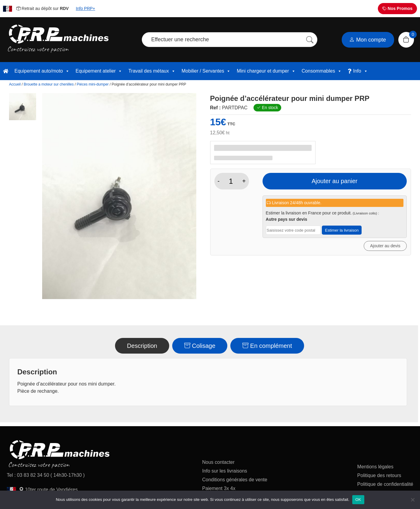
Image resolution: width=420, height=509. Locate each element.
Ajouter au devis (385, 246)
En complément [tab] (267, 346)
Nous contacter (218, 462)
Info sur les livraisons (224, 471)
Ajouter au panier (334, 181)
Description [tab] (142, 346)
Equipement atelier (99, 71)
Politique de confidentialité (385, 484)
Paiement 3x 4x (219, 488)
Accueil (15, 84)
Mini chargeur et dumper (266, 71)
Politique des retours (380, 475)
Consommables (322, 71)
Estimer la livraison (342, 230)
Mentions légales (375, 467)
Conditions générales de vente (235, 480)
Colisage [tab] (200, 346)
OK (358, 500)
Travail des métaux (152, 71)
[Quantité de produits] (231, 181)
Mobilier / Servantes (206, 71)
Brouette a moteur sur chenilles (49, 84)
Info (361, 71)
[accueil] (6, 71)
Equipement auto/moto (42, 71)
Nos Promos (397, 8)
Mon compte (368, 40)
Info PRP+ (86, 8)
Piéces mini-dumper (93, 84)
